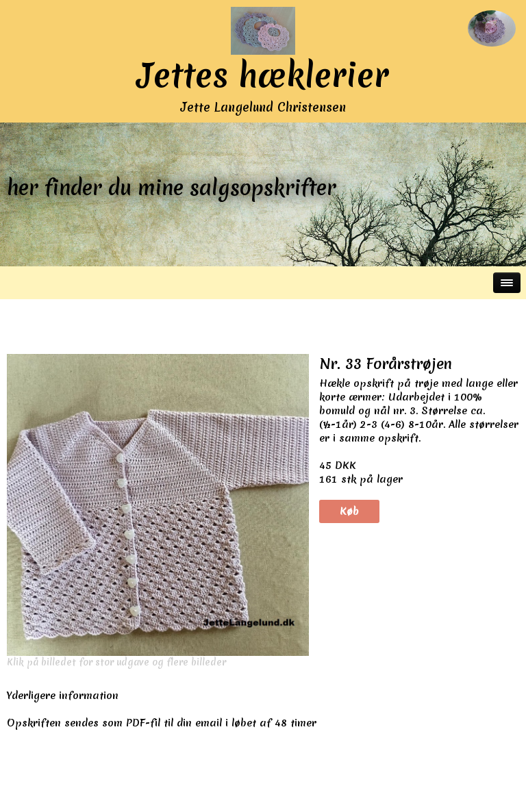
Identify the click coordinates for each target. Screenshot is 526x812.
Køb (349, 511)
